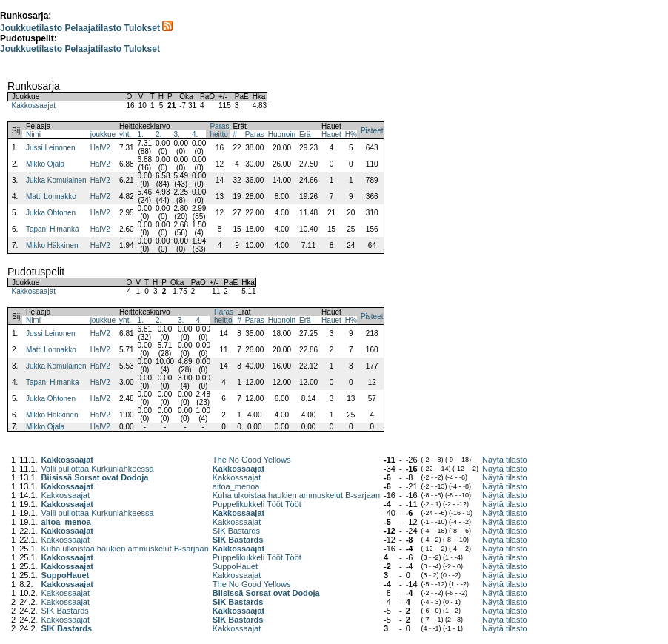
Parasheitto (219, 130)
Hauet (331, 134)
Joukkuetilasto (31, 28)
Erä (305, 134)
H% (351, 134)
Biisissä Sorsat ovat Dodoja (95, 477)
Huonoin (282, 134)
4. (195, 134)
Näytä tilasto (505, 460)
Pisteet (372, 131)
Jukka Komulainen (56, 180)
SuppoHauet (235, 566)
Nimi (33, 134)
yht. (125, 134)
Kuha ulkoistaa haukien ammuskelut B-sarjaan (296, 495)
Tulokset (141, 28)
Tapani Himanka (53, 229)
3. (177, 134)
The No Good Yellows (252, 460)
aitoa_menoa (236, 486)
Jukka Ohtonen (51, 213)
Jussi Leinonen (51, 148)
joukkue (103, 134)
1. (141, 134)
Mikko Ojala (45, 164)
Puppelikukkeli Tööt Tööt (257, 504)
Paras (255, 134)
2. (158, 134)
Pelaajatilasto (93, 28)
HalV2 (100, 148)
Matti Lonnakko (51, 197)
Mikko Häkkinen (52, 245)
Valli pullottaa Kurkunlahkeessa (98, 469)
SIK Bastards (236, 531)
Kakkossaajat (34, 105)
